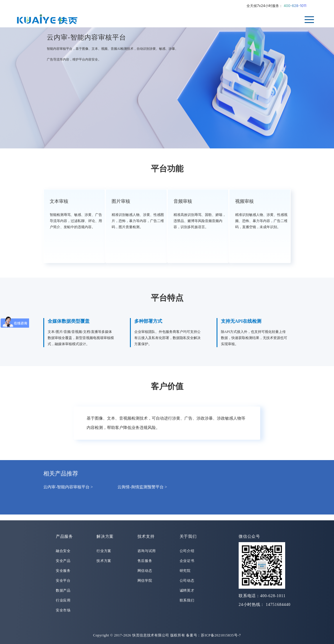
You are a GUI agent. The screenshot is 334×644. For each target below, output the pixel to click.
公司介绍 (187, 551)
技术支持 (146, 536)
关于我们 (188, 536)
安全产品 (63, 561)
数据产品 (63, 590)
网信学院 (145, 581)
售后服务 (145, 561)
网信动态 (145, 571)
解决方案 (105, 536)
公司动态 (187, 581)
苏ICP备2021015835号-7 (221, 635)
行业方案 (104, 551)
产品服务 (64, 536)
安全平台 (63, 581)
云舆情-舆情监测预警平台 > (142, 487)
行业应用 (63, 600)
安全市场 (63, 610)
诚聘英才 (187, 590)
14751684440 (278, 605)
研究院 (185, 571)
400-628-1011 (295, 6)
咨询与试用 (147, 551)
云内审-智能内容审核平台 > (68, 487)
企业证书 (187, 561)
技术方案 (104, 561)
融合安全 (63, 551)
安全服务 (63, 571)
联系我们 (187, 600)
